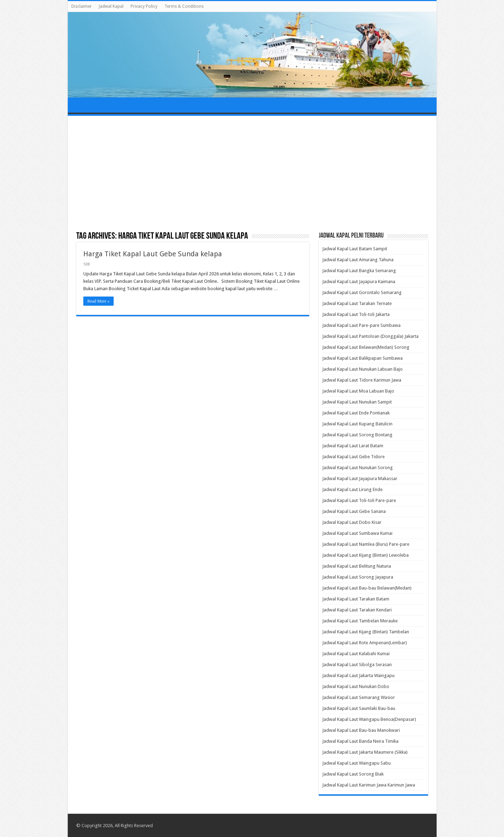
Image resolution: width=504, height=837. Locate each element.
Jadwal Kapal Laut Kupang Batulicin (357, 424)
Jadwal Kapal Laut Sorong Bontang (357, 435)
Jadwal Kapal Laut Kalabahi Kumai (356, 654)
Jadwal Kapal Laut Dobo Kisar (352, 522)
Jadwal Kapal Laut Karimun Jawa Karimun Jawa (369, 785)
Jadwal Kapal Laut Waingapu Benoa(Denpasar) (369, 719)
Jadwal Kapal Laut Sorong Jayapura (358, 577)
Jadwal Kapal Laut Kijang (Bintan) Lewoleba (365, 555)
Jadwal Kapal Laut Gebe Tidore (353, 457)
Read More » (99, 301)
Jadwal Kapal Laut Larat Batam (353, 446)
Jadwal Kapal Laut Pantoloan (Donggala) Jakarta (370, 336)
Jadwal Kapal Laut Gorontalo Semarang (362, 292)
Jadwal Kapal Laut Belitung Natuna (357, 566)
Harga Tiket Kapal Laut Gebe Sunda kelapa (153, 254)
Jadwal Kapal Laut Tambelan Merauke (360, 621)
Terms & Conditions (184, 6)
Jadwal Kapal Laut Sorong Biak (353, 774)
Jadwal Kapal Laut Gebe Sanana (354, 511)
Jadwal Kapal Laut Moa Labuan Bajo (358, 391)
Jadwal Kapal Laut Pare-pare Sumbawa (361, 325)
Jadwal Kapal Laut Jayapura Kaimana (359, 282)
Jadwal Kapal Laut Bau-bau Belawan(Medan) (367, 588)
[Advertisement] (252, 174)
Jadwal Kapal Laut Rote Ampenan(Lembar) (365, 643)
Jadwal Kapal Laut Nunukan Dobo (356, 686)
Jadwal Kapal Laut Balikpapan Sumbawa (362, 358)
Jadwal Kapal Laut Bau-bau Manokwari (361, 730)
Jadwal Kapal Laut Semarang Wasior (359, 697)
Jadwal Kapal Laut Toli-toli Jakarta (356, 314)
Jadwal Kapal (111, 6)
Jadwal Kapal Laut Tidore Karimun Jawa (362, 380)
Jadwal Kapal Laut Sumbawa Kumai (357, 533)
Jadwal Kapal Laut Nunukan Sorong (358, 468)
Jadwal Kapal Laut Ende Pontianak (356, 413)
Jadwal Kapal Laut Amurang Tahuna (358, 260)
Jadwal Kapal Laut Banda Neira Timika (360, 741)
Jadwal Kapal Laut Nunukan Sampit (357, 402)
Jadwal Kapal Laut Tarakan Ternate (357, 303)
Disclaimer (82, 6)
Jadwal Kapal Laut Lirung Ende (352, 489)
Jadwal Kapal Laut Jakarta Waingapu (358, 675)
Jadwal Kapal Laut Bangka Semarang (359, 271)
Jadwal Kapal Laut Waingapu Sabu (356, 763)
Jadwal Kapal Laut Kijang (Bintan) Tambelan (366, 632)
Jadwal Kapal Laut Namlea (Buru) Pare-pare (366, 544)
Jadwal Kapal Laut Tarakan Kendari (357, 610)
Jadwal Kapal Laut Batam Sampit (355, 249)
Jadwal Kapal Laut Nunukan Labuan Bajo (362, 369)
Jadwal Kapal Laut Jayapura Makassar (360, 479)
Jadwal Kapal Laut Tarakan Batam (356, 599)
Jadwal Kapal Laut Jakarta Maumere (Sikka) (365, 752)
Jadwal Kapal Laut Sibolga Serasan (357, 665)
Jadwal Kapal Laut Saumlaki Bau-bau (359, 708)
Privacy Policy (144, 6)
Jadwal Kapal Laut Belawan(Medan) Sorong (366, 347)
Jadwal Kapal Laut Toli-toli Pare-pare (359, 500)
